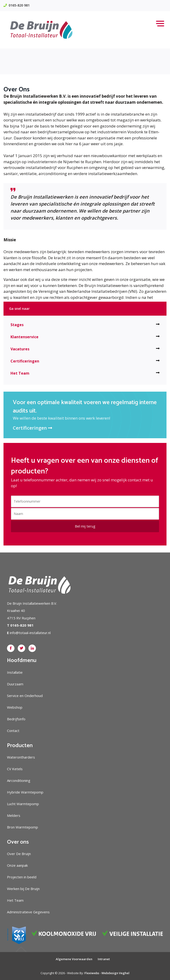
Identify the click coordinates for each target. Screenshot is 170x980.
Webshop (15, 707)
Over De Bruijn (19, 854)
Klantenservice (85, 337)
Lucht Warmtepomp (23, 804)
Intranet (104, 959)
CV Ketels (15, 769)
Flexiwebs (92, 973)
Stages (85, 325)
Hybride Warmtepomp (25, 792)
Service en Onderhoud (25, 696)
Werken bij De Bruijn (23, 889)
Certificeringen (85, 361)
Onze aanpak (17, 865)
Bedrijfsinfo (16, 719)
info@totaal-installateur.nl (30, 633)
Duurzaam (15, 684)
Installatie (15, 672)
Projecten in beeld (22, 877)
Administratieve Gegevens (28, 912)
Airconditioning (19, 780)
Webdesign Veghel (115, 973)
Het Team (85, 373)
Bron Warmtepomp (23, 827)
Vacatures (85, 349)
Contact (13, 731)
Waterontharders (21, 757)
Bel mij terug (85, 526)
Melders (14, 815)
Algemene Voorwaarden (74, 959)
